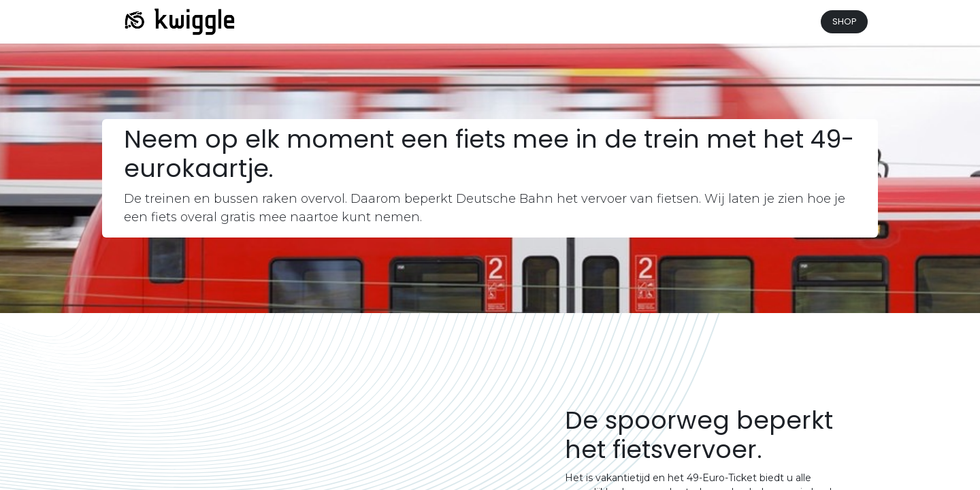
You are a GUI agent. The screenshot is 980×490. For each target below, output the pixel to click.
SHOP (845, 21)
